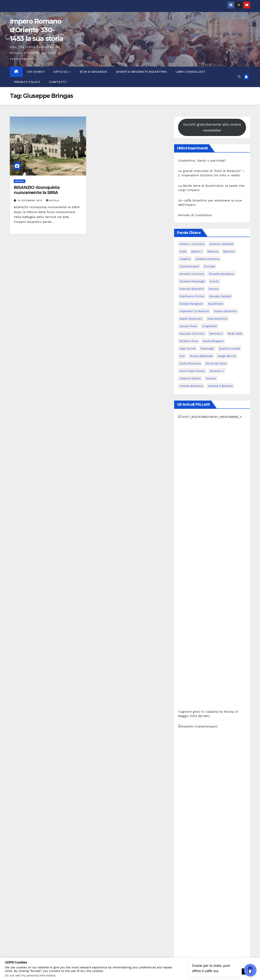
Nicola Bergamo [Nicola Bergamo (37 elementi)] (213, 341)
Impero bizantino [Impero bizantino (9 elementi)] (225, 311)
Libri (182, 680)
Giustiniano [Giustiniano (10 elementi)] (216, 304)
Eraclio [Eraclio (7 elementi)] (214, 281)
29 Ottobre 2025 (93, 768)
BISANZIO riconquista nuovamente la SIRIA (37, 190)
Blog (181, 638)
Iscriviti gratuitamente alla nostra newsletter (212, 127)
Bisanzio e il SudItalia (195, 628)
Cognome (17, 847)
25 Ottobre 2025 (213, 768)
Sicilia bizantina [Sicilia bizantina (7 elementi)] (190, 363)
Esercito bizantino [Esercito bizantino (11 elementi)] (192, 289)
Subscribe (24, 898)
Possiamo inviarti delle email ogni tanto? (45, 888)
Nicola (53, 200)
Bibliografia (187, 617)
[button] (239, 77)
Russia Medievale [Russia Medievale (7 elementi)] (201, 356)
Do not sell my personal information (30, 975)
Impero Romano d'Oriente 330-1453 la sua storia (36, 30)
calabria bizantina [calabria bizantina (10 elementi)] (207, 259)
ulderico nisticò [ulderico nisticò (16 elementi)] (190, 378)
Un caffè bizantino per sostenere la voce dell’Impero (218, 760)
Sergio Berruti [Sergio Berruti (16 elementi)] (227, 356)
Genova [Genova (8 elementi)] (214, 289)
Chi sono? (36, 72)
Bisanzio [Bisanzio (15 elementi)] (213, 251)
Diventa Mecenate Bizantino (142, 72)
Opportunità (187, 690)
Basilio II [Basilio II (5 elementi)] (197, 251)
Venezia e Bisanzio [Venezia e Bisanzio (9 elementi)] (220, 386)
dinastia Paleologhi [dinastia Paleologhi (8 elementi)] (192, 281)
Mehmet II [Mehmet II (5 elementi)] (216, 334)
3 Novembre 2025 (34, 768)
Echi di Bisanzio (94, 72)
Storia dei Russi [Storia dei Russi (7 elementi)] (216, 363)
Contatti (57, 82)
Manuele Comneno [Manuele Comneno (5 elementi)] (192, 334)
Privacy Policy (27, 82)
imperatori (186, 649)
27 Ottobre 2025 (153, 768)
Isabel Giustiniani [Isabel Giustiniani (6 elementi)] (191, 319)
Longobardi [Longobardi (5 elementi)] (209, 326)
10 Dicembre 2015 (30, 200)
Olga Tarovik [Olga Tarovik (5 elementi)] (187, 348)
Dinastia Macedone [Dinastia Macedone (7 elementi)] (221, 274)
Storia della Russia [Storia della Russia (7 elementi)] (192, 371)
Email (14, 867)
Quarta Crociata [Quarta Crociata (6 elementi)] (229, 348)
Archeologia (187, 597)
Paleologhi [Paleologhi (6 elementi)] (207, 348)
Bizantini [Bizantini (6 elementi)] (229, 251)
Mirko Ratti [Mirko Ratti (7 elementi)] (235, 334)
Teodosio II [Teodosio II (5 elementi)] (217, 371)
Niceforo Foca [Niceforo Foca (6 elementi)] (189, 341)
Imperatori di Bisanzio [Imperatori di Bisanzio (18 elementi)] (194, 311)
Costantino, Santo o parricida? (202, 160)
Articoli (61, 72)
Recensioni (187, 701)
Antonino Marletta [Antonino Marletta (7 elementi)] (221, 244)
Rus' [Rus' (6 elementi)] (182, 356)
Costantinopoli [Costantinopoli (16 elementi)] (189, 266)
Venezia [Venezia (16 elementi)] (211, 378)
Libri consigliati (190, 72)
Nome (14, 827)
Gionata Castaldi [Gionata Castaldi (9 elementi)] (220, 296)
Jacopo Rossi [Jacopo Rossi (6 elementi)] (188, 326)
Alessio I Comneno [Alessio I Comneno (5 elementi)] (192, 244)
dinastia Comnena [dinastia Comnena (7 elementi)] (192, 274)
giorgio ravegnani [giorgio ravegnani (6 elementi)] (191, 304)
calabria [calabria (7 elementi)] (185, 259)
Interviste (186, 659)
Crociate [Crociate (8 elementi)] (209, 266)
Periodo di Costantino (195, 215)
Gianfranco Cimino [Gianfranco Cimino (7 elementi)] (192, 296)
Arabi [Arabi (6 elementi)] (183, 251)
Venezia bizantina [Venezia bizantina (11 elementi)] (191, 386)
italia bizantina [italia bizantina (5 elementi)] (217, 319)
